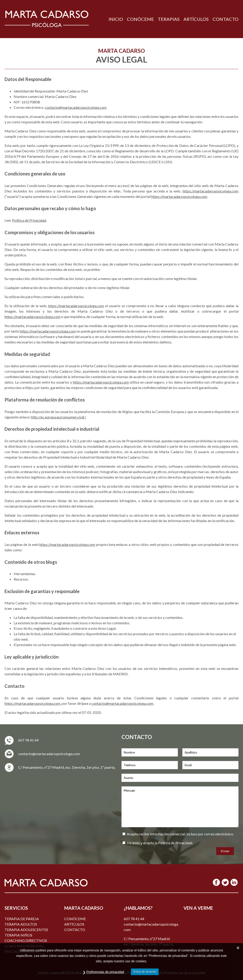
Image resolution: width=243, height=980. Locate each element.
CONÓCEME (140, 19)
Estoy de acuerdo (145, 971)
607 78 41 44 (28, 740)
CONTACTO (226, 19)
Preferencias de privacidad (105, 972)
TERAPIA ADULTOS (21, 924)
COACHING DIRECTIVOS (26, 940)
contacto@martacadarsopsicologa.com (76, 107)
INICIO (116, 19)
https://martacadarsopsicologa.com (211, 191)
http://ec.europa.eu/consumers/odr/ (58, 417)
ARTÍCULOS (196, 19)
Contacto (75, 930)
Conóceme (75, 919)
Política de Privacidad (29, 220)
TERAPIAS (169, 19)
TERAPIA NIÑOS (18, 935)
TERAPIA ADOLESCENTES (26, 930)
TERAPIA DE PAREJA (22, 919)
